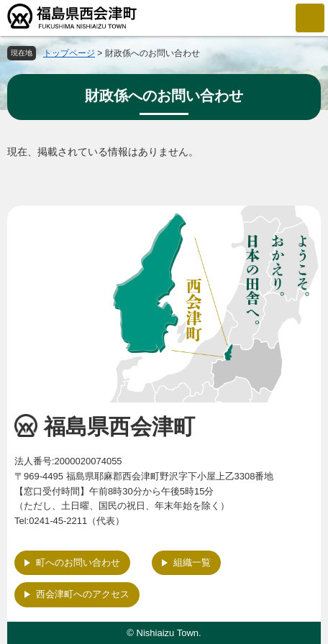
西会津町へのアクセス (83, 594)
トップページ (69, 53)
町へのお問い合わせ (78, 562)
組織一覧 (192, 562)
